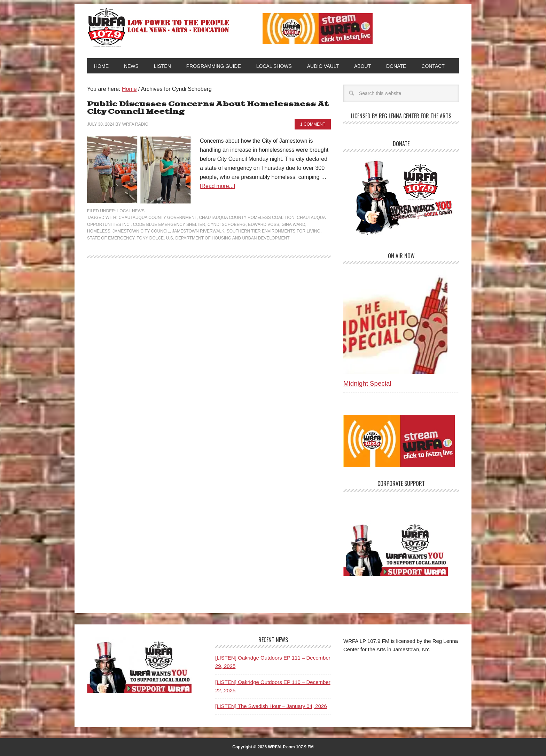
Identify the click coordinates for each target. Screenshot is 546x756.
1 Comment (313, 124)
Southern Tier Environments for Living (274, 231)
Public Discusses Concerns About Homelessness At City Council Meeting (208, 108)
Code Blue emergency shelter (169, 225)
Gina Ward (293, 225)
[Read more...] (217, 186)
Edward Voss (264, 225)
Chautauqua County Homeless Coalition (247, 218)
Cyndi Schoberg (227, 225)
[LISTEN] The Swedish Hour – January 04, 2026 (271, 706)
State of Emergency (111, 238)
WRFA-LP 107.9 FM (159, 27)
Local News (131, 211)
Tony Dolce (150, 238)
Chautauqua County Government (157, 218)
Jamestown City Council (141, 231)
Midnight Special (367, 383)
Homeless (99, 231)
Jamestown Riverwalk (198, 231)
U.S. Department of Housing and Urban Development (228, 238)
